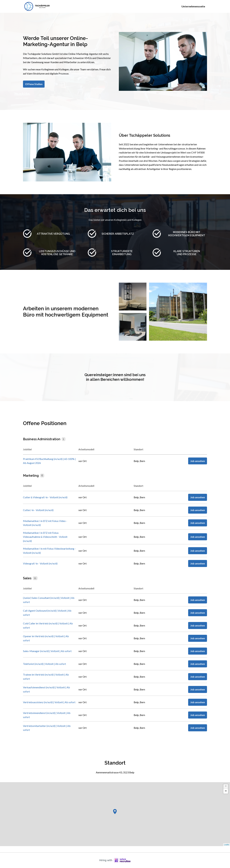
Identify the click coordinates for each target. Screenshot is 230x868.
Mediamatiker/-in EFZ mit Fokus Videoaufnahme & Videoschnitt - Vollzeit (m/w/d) (45, 537)
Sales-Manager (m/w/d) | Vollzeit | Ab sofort (47, 651)
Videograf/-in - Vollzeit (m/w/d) (40, 563)
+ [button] (226, 786)
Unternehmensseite (193, 6)
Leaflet (227, 845)
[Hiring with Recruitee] (115, 860)
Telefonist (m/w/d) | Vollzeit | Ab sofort (44, 664)
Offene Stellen (34, 84)
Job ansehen (198, 461)
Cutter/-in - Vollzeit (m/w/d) (38, 510)
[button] (115, 812)
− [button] (226, 791)
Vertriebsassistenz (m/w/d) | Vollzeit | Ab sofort (49, 702)
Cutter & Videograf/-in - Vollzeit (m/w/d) (45, 497)
